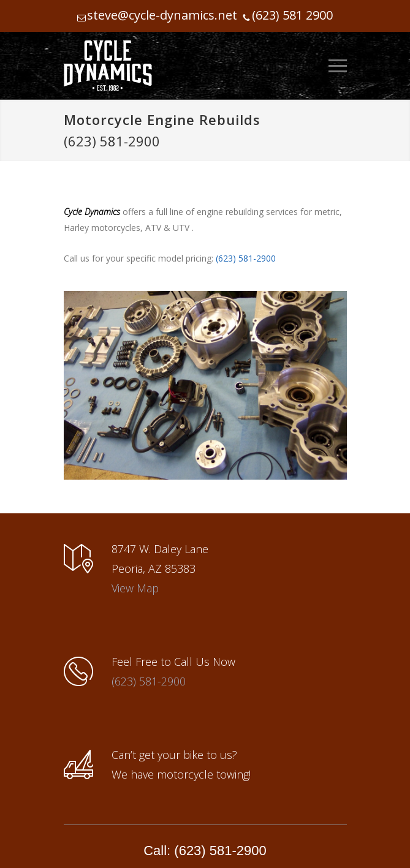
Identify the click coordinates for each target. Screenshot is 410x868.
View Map (135, 588)
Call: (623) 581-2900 (205, 851)
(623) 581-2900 (112, 141)
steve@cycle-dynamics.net (162, 15)
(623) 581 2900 (292, 15)
